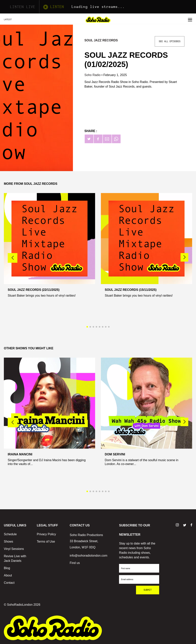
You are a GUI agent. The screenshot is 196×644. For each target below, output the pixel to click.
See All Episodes (170, 41)
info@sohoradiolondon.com (88, 556)
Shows (8, 542)
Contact (9, 583)
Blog (7, 568)
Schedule (10, 534)
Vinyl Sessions (14, 549)
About (8, 575)
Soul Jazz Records (101, 40)
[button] (184, 257)
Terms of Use (46, 542)
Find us (75, 563)
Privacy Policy (46, 534)
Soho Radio (93, 75)
